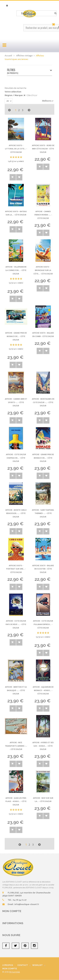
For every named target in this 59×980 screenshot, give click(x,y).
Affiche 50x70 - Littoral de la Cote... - (16, 149)
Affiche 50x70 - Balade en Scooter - (43, 569)
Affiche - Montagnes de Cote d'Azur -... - (43, 402)
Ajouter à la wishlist (19, 177)
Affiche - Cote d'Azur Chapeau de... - (16, 458)
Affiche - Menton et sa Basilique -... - (16, 690)
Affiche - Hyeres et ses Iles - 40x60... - (43, 746)
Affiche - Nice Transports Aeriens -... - (16, 746)
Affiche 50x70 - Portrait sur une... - (16, 569)
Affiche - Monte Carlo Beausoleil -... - (16, 513)
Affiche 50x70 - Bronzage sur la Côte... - (43, 270)
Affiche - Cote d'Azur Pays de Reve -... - (16, 624)
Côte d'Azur (32, 95)
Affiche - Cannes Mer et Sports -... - (16, 402)
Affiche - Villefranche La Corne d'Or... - (16, 270)
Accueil (8, 56)
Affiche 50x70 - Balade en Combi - (43, 335)
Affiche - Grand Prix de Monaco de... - (16, 336)
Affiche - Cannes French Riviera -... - (43, 215)
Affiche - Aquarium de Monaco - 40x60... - (43, 690)
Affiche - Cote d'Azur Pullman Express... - (43, 624)
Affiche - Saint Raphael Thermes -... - (43, 513)
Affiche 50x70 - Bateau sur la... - (16, 213)
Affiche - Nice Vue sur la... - (43, 800)
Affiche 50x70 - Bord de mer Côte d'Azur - (43, 149)
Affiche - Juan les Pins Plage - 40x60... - (16, 801)
